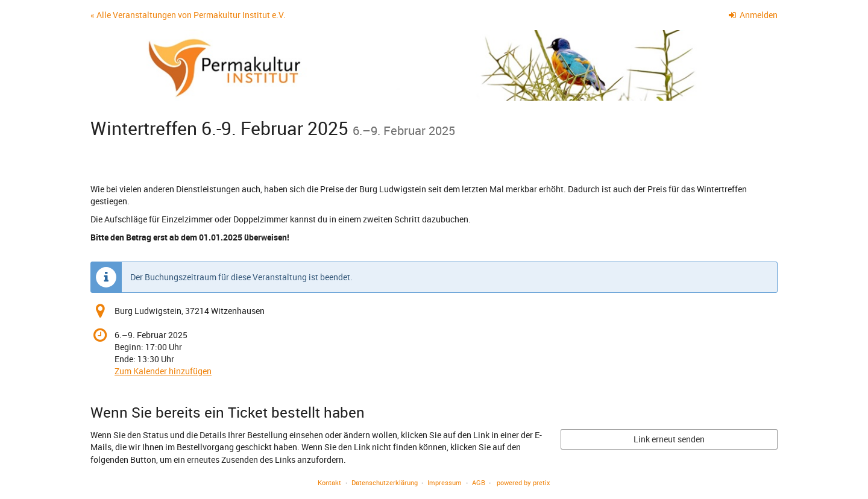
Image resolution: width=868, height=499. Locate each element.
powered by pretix (524, 482)
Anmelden (753, 15)
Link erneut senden (669, 439)
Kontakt (329, 482)
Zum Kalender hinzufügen (163, 371)
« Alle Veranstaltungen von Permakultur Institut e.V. (188, 15)
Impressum (445, 482)
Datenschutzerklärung (385, 482)
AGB (479, 482)
